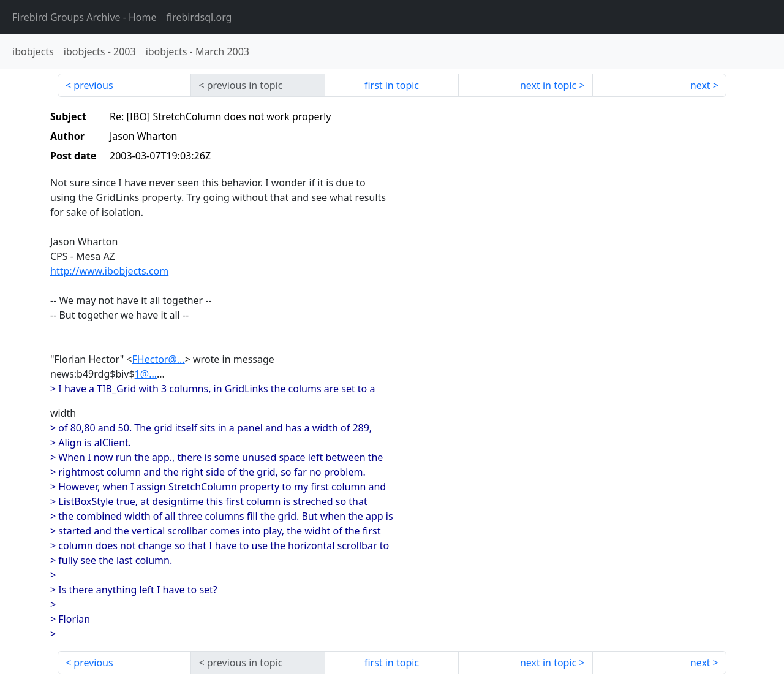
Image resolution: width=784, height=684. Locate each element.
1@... (146, 374)
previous (93, 85)
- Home (85, 17)
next (700, 85)
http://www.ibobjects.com (109, 271)
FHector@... (159, 359)
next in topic (548, 85)
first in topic (392, 85)
